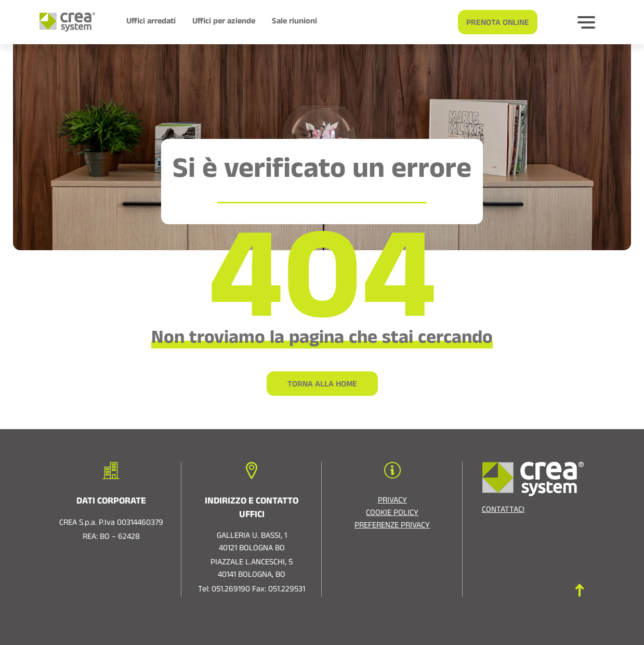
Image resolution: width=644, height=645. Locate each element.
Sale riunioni (294, 22)
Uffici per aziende (224, 22)
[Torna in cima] (580, 590)
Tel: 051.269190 (224, 590)
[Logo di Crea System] (63, 22)
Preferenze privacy (392, 526)
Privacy (392, 501)
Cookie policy (392, 514)
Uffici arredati (151, 22)
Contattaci (503, 511)
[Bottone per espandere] (586, 22)
